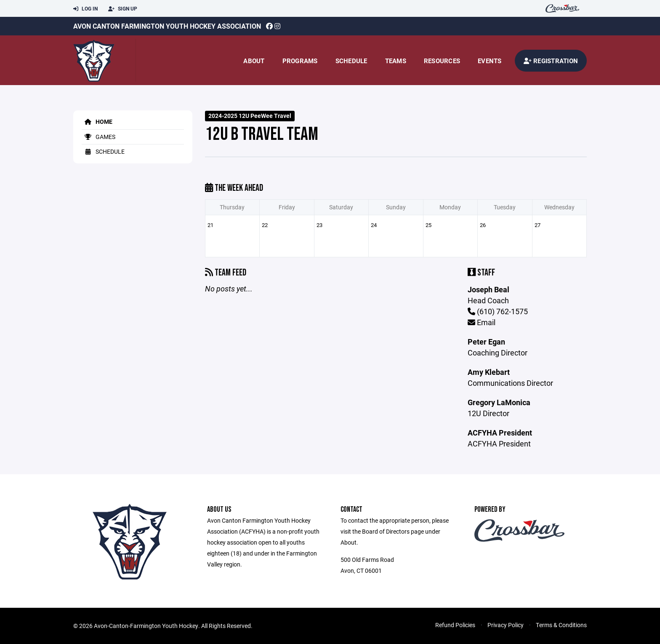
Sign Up (123, 9)
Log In (85, 9)
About (254, 61)
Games (98, 137)
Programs (300, 61)
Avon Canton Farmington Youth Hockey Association (167, 26)
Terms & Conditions (561, 625)
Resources (442, 61)
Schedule (351, 61)
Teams (396, 61)
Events (490, 61)
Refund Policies (455, 625)
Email (482, 322)
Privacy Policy (506, 625)
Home (97, 122)
